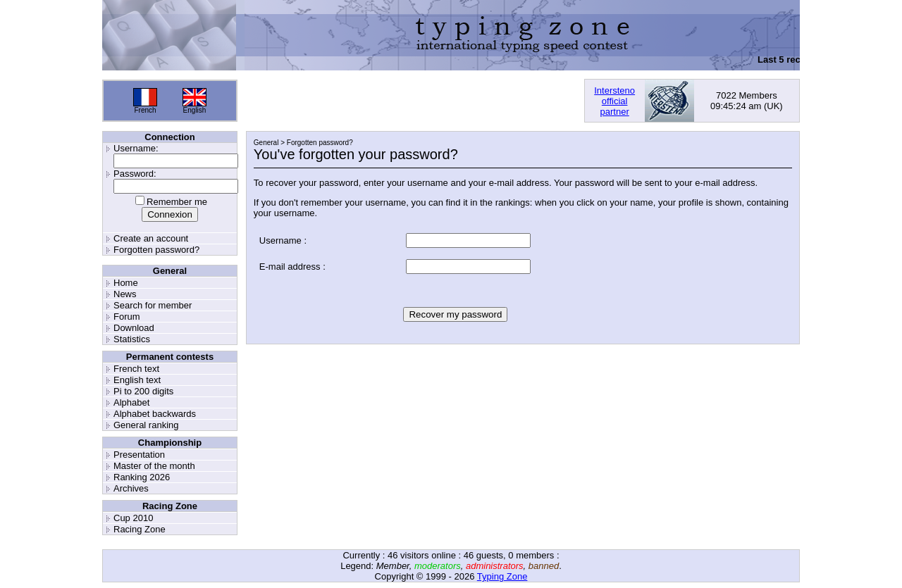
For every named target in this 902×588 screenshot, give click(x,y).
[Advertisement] (411, 101)
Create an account (151, 238)
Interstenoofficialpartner (614, 101)
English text (137, 380)
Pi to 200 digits (143, 391)
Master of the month (154, 466)
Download (134, 328)
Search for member (153, 305)
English (195, 110)
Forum (127, 317)
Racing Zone (140, 529)
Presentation (139, 455)
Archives (131, 488)
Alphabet (131, 402)
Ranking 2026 (142, 477)
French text (136, 369)
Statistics (132, 339)
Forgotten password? (156, 250)
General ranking (146, 425)
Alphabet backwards (155, 414)
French (145, 110)
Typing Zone (502, 576)
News (125, 294)
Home (126, 283)
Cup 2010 (133, 518)
